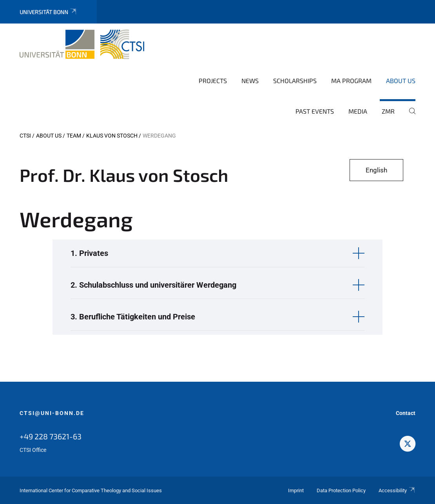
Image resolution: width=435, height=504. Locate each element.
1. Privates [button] (89, 253)
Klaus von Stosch (112, 136)
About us (401, 81)
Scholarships (295, 81)
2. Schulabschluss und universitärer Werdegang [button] (153, 285)
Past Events (315, 111)
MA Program (351, 81)
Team (74, 136)
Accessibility (397, 490)
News (250, 81)
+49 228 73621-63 (51, 436)
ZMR (388, 111)
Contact (406, 413)
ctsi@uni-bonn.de (52, 413)
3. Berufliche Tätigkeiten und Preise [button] (133, 317)
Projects (213, 81)
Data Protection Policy (341, 490)
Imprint (296, 490)
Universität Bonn (48, 12)
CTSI (25, 136)
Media (358, 111)
